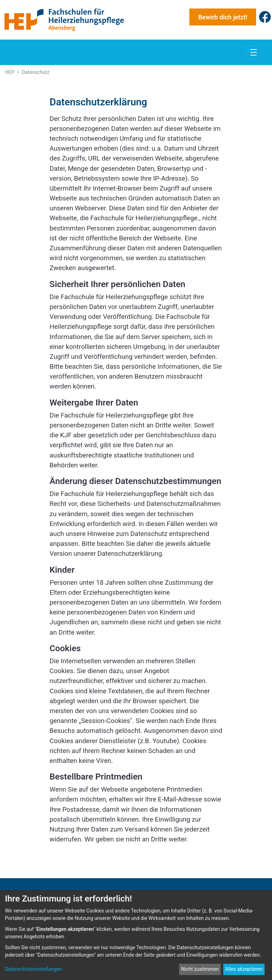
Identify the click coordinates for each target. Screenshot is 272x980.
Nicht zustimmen (200, 969)
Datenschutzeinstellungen (33, 969)
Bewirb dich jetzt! (223, 17)
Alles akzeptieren (244, 969)
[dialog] (136, 935)
